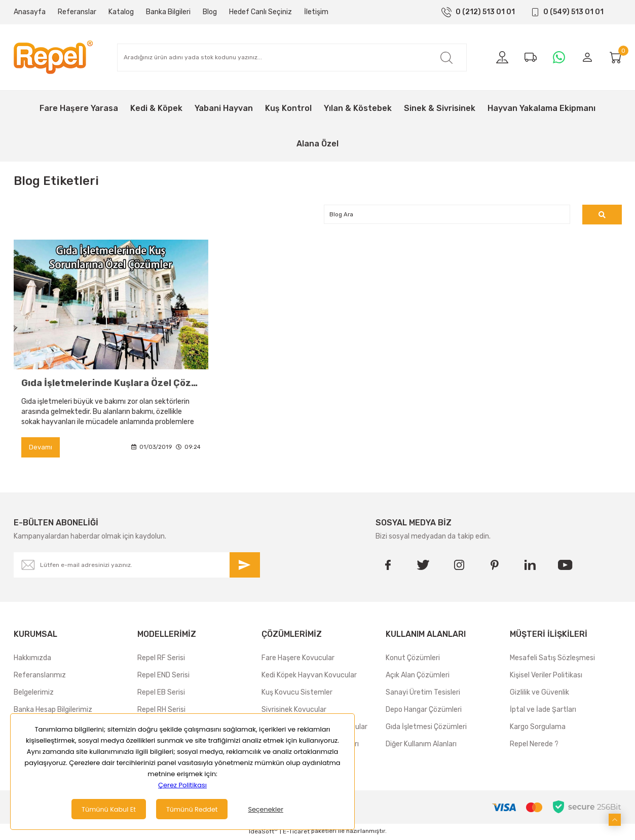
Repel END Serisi (163, 677)
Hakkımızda (32, 659)
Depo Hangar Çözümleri (424, 711)
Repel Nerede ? (534, 746)
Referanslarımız (40, 677)
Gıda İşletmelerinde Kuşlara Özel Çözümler (111, 384)
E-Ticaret (296, 833)
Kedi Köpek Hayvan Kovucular (309, 677)
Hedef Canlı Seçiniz (260, 12)
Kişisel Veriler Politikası (546, 677)
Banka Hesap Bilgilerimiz (53, 711)
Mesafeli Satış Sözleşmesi (552, 659)
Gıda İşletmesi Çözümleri (426, 728)
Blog (210, 12)
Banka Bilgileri (168, 12)
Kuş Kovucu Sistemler (297, 694)
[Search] (292, 58)
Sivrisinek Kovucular (294, 711)
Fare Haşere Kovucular (298, 659)
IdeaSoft (263, 832)
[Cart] (616, 57)
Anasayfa (30, 12)
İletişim (316, 12)
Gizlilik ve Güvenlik (539, 694)
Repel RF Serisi (161, 659)
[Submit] (245, 566)
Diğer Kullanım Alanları (421, 746)
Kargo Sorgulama (538, 728)
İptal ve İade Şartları (543, 711)
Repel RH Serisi (161, 711)
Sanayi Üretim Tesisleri (423, 694)
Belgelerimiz (34, 694)
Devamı (41, 449)
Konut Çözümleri (413, 659)
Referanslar (77, 12)
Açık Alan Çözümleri (418, 677)
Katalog (121, 12)
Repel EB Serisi (161, 694)
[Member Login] (587, 57)
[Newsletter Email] (137, 566)
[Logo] (53, 57)
